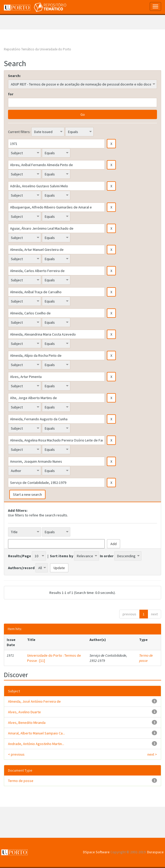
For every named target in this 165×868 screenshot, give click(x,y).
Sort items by (62, 556)
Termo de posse (146, 658)
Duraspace (155, 852)
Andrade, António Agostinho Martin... (36, 744)
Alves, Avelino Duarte (24, 712)
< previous (16, 754)
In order (107, 556)
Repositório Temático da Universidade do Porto (37, 49)
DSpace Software (96, 852)
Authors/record (21, 568)
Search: (14, 76)
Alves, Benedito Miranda (27, 723)
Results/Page (20, 556)
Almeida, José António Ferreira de (34, 701)
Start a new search (27, 494)
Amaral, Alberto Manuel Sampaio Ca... (36, 733)
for (11, 94)
